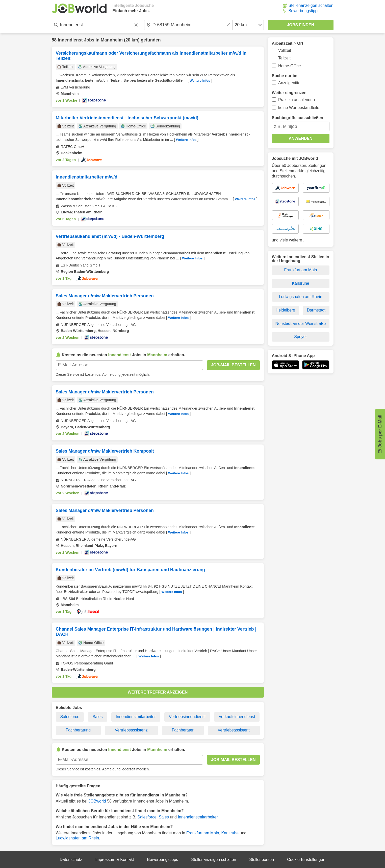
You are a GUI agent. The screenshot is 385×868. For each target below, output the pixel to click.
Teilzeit (284, 58)
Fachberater (183, 730)
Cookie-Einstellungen (306, 860)
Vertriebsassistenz (131, 730)
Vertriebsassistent (234, 730)
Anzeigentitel (290, 83)
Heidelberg (285, 310)
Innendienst (70, 40)
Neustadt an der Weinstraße (301, 324)
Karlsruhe (230, 833)
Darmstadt (316, 310)
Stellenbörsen (262, 860)
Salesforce (70, 717)
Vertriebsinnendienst (187, 717)
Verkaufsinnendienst (237, 717)
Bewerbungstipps (304, 11)
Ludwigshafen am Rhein (78, 838)
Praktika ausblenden (297, 100)
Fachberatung (78, 730)
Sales (97, 717)
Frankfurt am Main (203, 833)
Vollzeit (285, 50)
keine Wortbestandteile (299, 108)
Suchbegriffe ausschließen (298, 118)
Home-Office (290, 66)
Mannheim (112, 40)
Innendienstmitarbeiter (136, 717)
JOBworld (97, 801)
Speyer (301, 337)
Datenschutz (71, 860)
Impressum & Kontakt (115, 860)
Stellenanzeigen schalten (311, 5)
